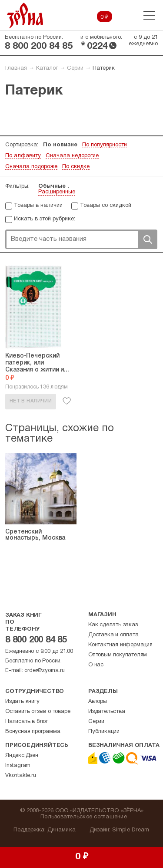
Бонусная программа (33, 732)
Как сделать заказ (113, 625)
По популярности (105, 145)
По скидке (76, 167)
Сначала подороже (31, 167)
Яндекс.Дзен (22, 756)
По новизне (60, 145)
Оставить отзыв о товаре (38, 712)
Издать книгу (22, 702)
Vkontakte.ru (21, 776)
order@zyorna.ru (44, 671)
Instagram (18, 766)
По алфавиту (23, 156)
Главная (16, 68)
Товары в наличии (38, 206)
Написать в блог (27, 722)
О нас (96, 665)
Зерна (25, 15)
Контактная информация (120, 645)
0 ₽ (105, 17)
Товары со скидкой (106, 206)
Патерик (104, 68)
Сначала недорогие (72, 156)
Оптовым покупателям (118, 655)
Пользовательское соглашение (84, 817)
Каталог (47, 68)
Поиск (147, 239)
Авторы (98, 702)
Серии (75, 68)
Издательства (107, 712)
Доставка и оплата (113, 635)
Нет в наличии (31, 401)
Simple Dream (131, 830)
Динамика (62, 830)
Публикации (104, 732)
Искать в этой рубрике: (45, 219)
